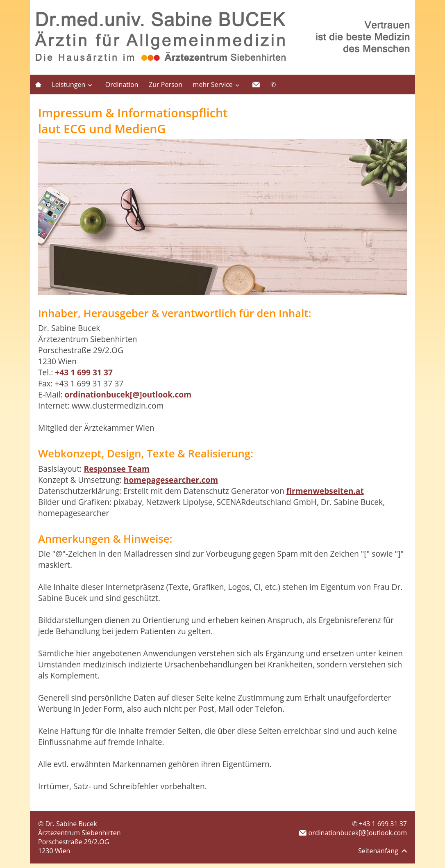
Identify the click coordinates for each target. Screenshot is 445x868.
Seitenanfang (383, 851)
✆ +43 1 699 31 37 (379, 824)
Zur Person (166, 85)
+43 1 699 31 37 (84, 372)
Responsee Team (116, 469)
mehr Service (213, 85)
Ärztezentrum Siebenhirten (79, 833)
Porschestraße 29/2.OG (74, 842)
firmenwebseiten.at (325, 491)
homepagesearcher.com (171, 480)
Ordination (122, 85)
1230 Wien (54, 851)
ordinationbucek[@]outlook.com (128, 394)
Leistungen (68, 85)
